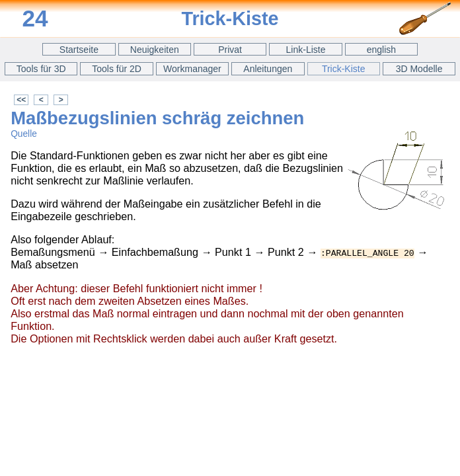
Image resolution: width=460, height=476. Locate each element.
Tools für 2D (117, 69)
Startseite (79, 50)
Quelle (24, 134)
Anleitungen (268, 69)
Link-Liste (306, 50)
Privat (230, 50)
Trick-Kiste (344, 69)
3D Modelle (419, 69)
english (381, 50)
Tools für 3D (41, 69)
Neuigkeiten (155, 50)
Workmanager (192, 69)
